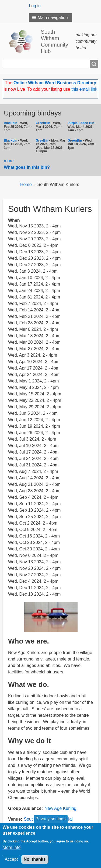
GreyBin (42, 140)
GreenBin (43, 123)
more (9, 161)
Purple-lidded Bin (81, 123)
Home (26, 185)
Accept (11, 862)
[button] (50, 17)
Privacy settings (50, 822)
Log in (35, 6)
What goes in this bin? (27, 167)
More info (11, 851)
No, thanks (35, 862)
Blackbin (11, 123)
